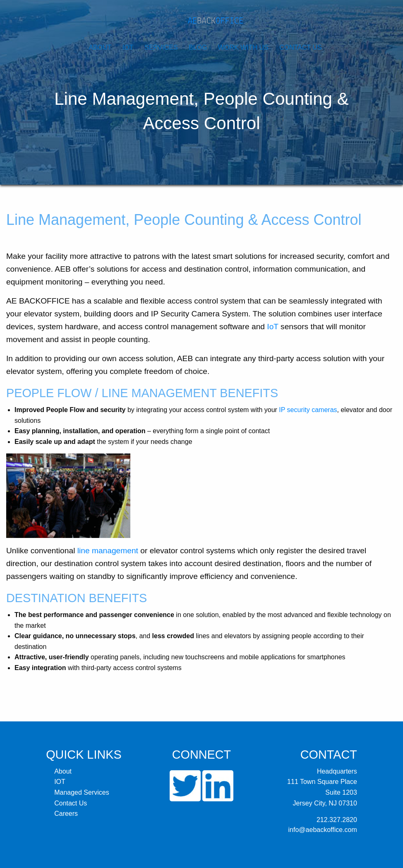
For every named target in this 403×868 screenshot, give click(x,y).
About (100, 47)
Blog (198, 47)
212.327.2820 (337, 820)
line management (108, 551)
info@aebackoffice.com (323, 830)
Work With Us (243, 47)
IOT (128, 47)
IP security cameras (308, 410)
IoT (272, 327)
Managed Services (82, 792)
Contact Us (301, 47)
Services (161, 47)
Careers (66, 814)
